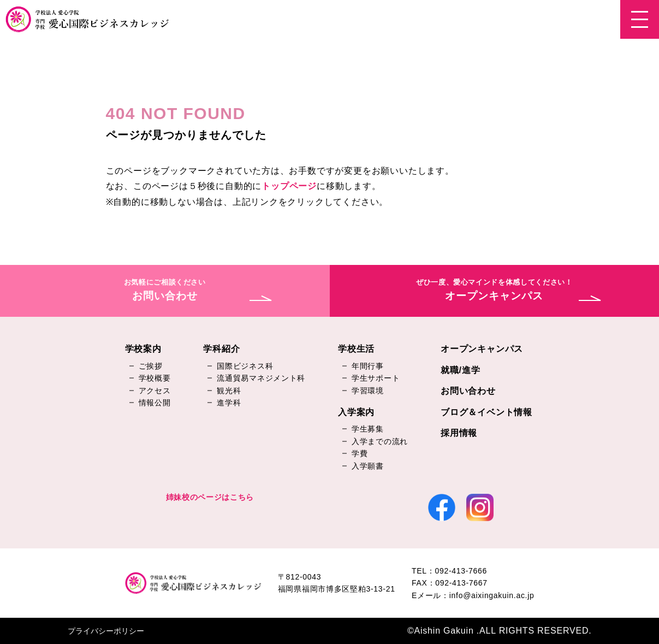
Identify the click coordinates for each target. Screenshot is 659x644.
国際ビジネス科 (245, 366)
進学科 (229, 403)
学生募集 (368, 429)
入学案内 (356, 412)
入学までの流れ (380, 441)
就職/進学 (460, 370)
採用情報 (459, 433)
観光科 (229, 391)
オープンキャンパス (482, 349)
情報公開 (155, 403)
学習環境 (368, 391)
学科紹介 (221, 349)
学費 (360, 453)
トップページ (289, 186)
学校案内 (143, 349)
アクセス (155, 391)
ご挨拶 (151, 366)
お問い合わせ (468, 391)
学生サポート (376, 378)
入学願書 (368, 466)
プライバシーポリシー (106, 631)
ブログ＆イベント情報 (486, 412)
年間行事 (368, 366)
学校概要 (155, 378)
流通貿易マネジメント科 (261, 378)
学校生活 (356, 349)
